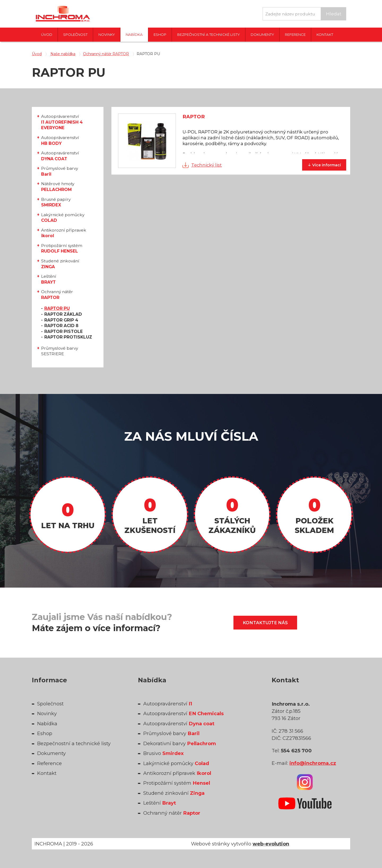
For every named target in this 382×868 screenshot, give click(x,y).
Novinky (107, 34)
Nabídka (134, 34)
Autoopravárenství (60, 156)
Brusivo (163, 753)
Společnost (75, 34)
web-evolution (271, 844)
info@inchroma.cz (313, 763)
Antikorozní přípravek (64, 233)
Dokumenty (262, 34)
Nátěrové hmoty (58, 187)
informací (324, 164)
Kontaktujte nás (265, 623)
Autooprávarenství (62, 122)
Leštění (49, 279)
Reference (295, 34)
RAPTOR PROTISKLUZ (68, 337)
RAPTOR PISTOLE (64, 331)
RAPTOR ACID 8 (61, 326)
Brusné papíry (56, 202)
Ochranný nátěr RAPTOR (106, 54)
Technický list (207, 165)
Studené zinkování (60, 264)
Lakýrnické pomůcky (63, 218)
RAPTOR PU (57, 308)
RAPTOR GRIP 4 (61, 320)
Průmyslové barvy (60, 171)
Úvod (47, 34)
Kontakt (325, 34)
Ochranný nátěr (57, 295)
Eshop (160, 34)
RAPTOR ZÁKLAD (63, 314)
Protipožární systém (62, 248)
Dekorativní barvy (180, 743)
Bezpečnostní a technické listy (209, 34)
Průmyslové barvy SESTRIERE (60, 351)
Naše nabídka (63, 54)
